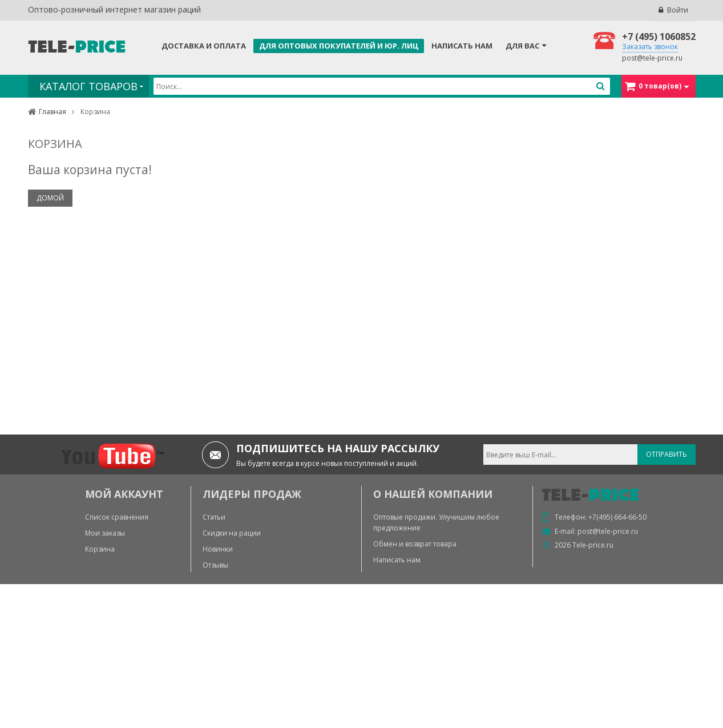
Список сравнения (117, 517)
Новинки (218, 549)
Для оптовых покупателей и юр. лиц (339, 46)
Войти (678, 10)
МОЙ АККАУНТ (124, 494)
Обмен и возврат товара (415, 544)
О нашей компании (433, 494)
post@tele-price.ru (652, 58)
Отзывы (215, 565)
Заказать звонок (650, 47)
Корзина (100, 549)
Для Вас (522, 46)
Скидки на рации (232, 533)
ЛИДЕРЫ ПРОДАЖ (252, 494)
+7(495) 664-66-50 (617, 517)
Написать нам (462, 46)
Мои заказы (105, 533)
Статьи (214, 517)
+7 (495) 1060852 (659, 37)
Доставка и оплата (204, 46)
